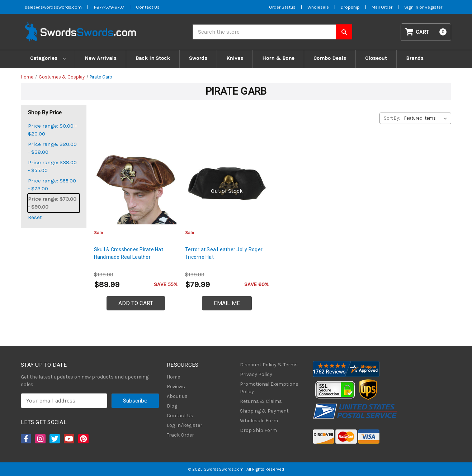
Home (173, 377)
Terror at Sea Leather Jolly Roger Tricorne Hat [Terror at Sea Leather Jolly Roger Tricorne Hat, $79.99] (224, 253)
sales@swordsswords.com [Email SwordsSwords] (53, 7)
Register (433, 7)
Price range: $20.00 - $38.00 (52, 148)
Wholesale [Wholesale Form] (318, 7)
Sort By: (392, 118)
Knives (235, 58)
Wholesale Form (259, 421)
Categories (48, 58)
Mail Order (382, 7)
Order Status (282, 7)
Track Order (180, 435)
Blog (172, 406)
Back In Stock (153, 58)
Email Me (227, 303)
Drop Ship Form (258, 430)
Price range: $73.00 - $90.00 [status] (52, 203)
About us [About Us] (177, 396)
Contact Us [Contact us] (148, 7)
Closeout (376, 58)
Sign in (412, 7)
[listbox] (427, 118)
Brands (415, 58)
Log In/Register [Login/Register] (185, 425)
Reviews (176, 387)
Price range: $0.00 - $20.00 (52, 130)
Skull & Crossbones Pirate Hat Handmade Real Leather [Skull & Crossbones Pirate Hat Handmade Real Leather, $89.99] (129, 253)
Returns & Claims (261, 401)
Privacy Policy (256, 374)
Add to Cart (136, 303)
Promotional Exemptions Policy (269, 388)
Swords (198, 58)
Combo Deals (330, 58)
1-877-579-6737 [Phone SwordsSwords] (109, 7)
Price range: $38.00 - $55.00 (52, 166)
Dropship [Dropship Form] (350, 7)
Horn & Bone (278, 58)
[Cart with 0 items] (426, 32)
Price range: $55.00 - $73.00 (52, 185)
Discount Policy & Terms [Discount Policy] (269, 365)
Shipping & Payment (264, 411)
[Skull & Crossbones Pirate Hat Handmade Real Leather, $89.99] (136, 183)
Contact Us (180, 416)
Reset (35, 217)
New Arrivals (101, 58)
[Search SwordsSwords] (344, 32)
